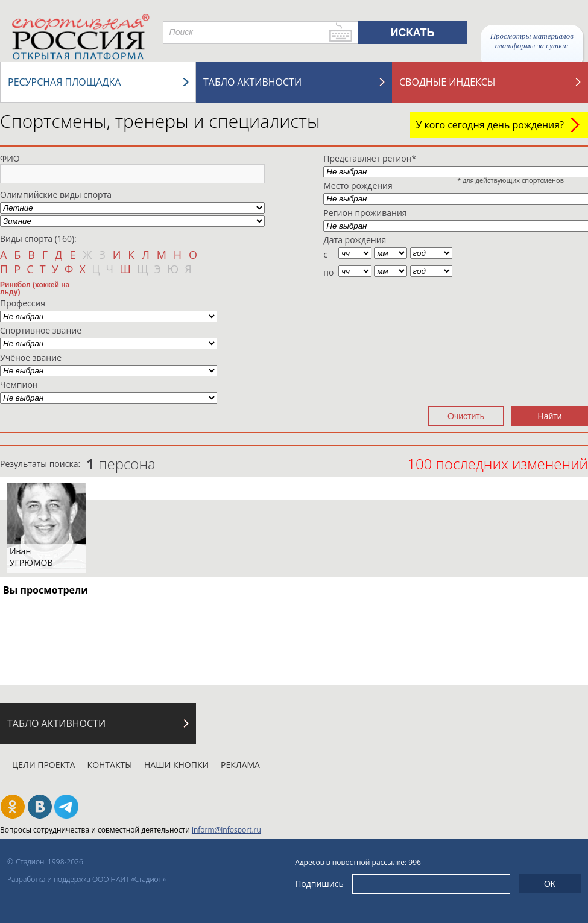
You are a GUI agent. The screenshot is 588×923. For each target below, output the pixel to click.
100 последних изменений (498, 464)
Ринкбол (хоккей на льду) (35, 288)
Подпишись (319, 883)
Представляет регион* (370, 158)
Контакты (110, 765)
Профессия (23, 303)
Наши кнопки (176, 765)
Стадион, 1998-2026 (49, 862)
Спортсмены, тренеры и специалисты (160, 121)
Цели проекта (44, 765)
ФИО (10, 158)
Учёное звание (31, 357)
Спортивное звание (41, 330)
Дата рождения (355, 240)
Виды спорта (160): (38, 239)
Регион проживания (365, 213)
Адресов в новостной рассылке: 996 (358, 862)
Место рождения (358, 186)
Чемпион (19, 385)
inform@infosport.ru (226, 830)
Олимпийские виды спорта (56, 195)
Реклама (240, 765)
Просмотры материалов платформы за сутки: (532, 41)
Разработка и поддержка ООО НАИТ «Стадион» (87, 879)
